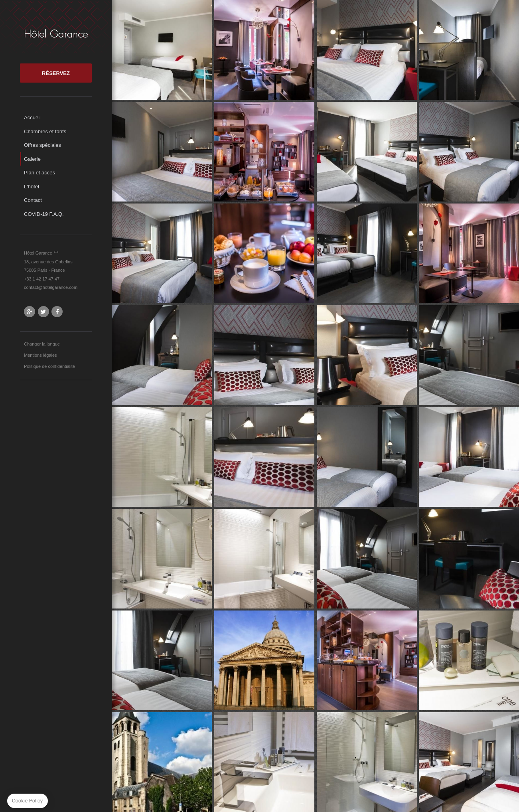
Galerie (32, 159)
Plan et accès (39, 173)
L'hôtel (32, 187)
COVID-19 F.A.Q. (44, 214)
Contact (33, 200)
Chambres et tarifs (45, 131)
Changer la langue (42, 344)
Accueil (32, 118)
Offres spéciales (42, 145)
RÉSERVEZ (56, 73)
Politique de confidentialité (49, 366)
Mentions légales (40, 355)
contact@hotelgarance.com (51, 287)
